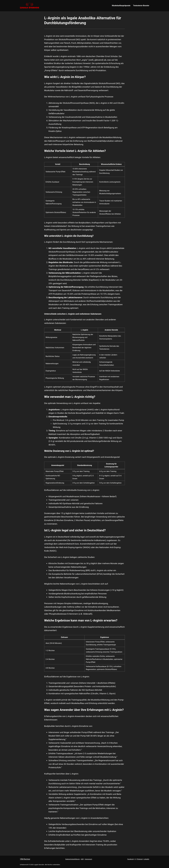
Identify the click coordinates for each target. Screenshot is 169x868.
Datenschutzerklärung (72, 859)
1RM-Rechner (25, 859)
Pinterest (140, 859)
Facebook (130, 859)
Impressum (88, 859)
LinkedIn (146, 859)
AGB (82, 859)
